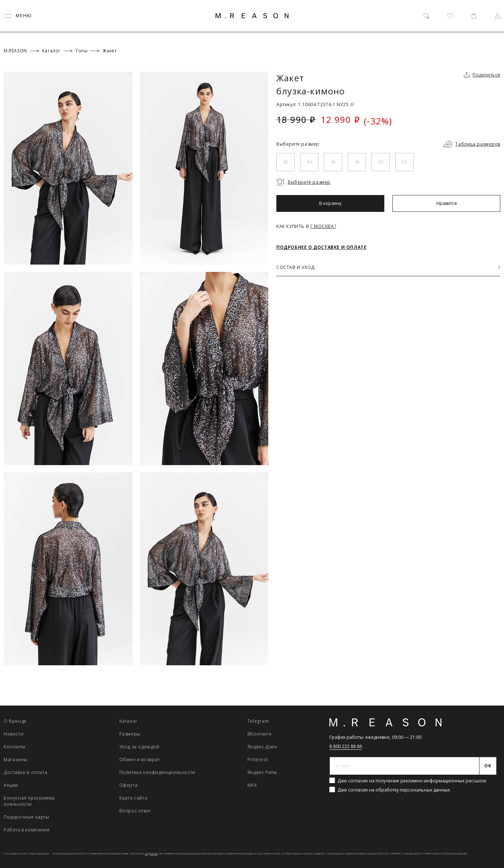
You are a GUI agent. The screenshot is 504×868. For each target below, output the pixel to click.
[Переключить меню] (18, 16)
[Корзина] (474, 16)
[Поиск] (426, 16)
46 (333, 162)
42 (285, 162)
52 (404, 162)
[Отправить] (488, 766)
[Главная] (252, 16)
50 (381, 162)
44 (309, 162)
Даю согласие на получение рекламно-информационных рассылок (412, 781)
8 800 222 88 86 (346, 746)
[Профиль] (498, 16)
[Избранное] (450, 16)
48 (357, 162)
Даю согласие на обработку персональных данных (394, 790)
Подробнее (151, 854)
